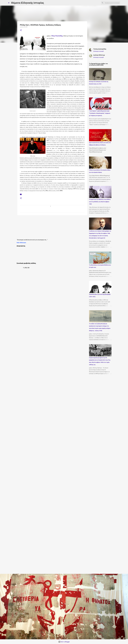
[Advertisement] (55, 228)
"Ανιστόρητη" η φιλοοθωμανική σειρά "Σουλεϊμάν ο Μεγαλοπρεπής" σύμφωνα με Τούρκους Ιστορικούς (100, 113)
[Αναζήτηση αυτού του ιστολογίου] (112, 3)
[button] (21, 30)
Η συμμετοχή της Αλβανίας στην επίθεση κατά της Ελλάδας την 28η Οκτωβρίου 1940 (100, 202)
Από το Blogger (64, 642)
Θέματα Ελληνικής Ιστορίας (28, 3)
